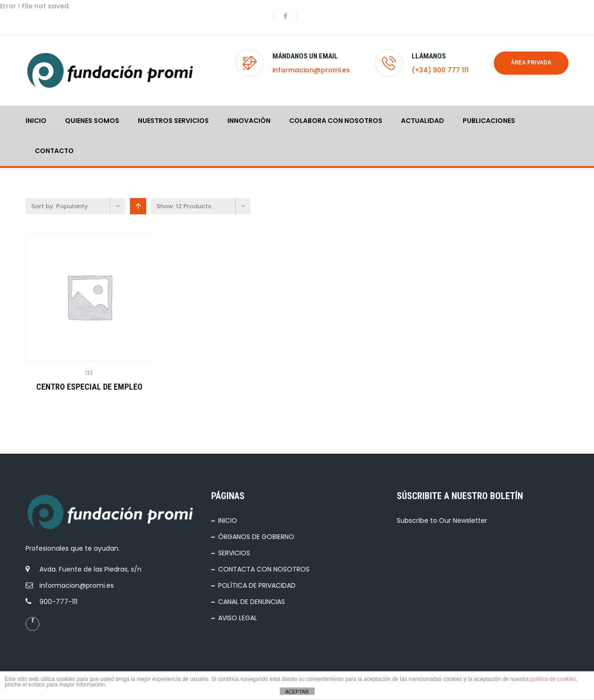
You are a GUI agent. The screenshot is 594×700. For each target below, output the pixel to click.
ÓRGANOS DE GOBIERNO (256, 537)
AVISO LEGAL (238, 618)
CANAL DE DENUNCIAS (252, 602)
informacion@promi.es (311, 70)
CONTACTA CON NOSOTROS (264, 569)
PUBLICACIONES (489, 121)
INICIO (36, 121)
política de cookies (553, 679)
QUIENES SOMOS (92, 121)
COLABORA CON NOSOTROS (336, 121)
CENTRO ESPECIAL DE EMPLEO (89, 387)
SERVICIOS (234, 553)
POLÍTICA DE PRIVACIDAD (257, 585)
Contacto (54, 151)
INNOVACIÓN (249, 121)
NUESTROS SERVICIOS (173, 121)
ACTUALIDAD (423, 121)
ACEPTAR (297, 692)
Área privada (531, 63)
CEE (89, 373)
